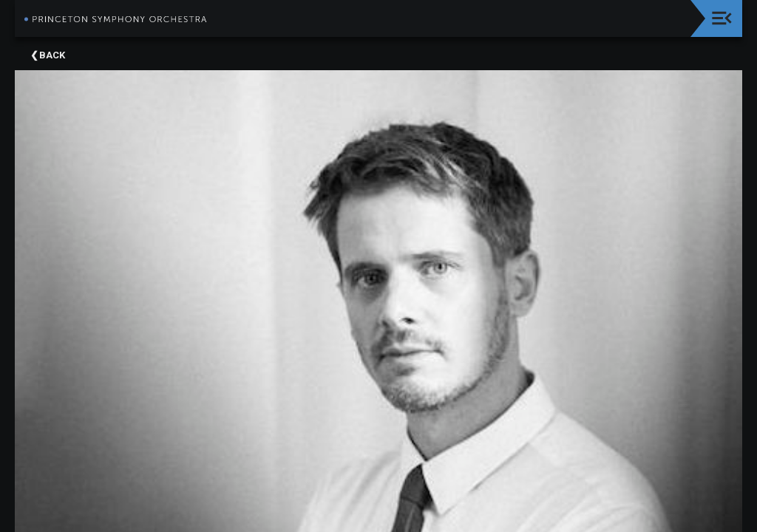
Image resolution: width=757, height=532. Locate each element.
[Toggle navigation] (722, 18)
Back (52, 55)
